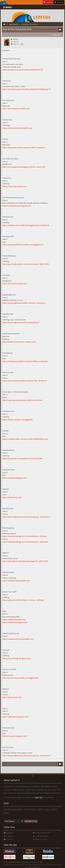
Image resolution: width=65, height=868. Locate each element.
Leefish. (35, 862)
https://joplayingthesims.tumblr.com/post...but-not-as (24, 303)
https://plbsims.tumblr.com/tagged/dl (17, 420)
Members (9, 833)
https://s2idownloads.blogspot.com (17, 206)
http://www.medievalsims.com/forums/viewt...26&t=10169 (26, 264)
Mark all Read (40, 839)
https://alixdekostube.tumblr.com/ (16, 581)
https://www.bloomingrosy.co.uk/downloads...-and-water (25, 542)
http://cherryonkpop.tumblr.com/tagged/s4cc (21, 678)
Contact (9, 836)
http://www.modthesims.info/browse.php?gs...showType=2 (26, 517)
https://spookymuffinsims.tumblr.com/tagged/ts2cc (23, 245)
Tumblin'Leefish (41, 836)
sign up (38, 797)
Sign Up (59, 2)
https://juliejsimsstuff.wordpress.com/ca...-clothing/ (23, 600)
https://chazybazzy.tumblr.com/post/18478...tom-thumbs (25, 361)
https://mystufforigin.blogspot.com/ (17, 658)
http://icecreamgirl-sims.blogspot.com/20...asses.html (24, 167)
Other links (9, 827)
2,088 (21, 44)
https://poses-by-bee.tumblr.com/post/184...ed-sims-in (24, 381)
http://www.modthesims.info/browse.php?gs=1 (21, 322)
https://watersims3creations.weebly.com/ (19, 342)
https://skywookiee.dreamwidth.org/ (17, 128)
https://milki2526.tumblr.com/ (14, 620)
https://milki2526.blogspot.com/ (15, 622)
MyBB (13, 862)
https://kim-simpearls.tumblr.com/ (16, 109)
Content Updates (29, 24)
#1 (62, 35)
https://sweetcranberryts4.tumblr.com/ (18, 639)
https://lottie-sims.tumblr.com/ (15, 186)
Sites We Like (10, 845)
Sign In (48, 2)
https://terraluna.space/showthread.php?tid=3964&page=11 (27, 89)
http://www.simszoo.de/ (12, 497)
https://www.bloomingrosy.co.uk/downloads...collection (25, 536)
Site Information (41, 833)
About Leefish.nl (12, 780)
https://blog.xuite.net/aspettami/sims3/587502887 (23, 459)
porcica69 (17, 809)
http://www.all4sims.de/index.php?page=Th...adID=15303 (25, 561)
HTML (41, 862)
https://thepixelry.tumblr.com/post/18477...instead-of (24, 148)
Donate (8, 839)
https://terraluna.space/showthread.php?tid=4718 (23, 70)
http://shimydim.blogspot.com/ (15, 478)
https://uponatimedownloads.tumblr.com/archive (22, 400)
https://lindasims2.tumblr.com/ (15, 284)
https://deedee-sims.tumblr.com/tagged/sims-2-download (26, 225)
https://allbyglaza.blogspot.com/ (16, 717)
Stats (6, 803)
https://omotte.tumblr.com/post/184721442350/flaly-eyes (25, 439)
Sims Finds (14, 24)
